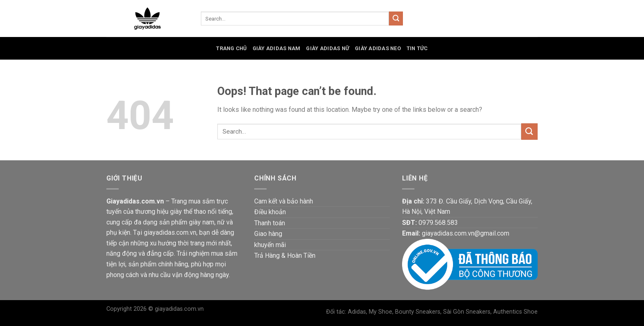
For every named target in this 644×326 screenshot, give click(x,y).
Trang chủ (231, 48)
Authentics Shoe (515, 312)
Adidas (357, 312)
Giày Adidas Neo (378, 48)
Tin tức (417, 48)
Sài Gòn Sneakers (467, 312)
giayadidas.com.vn (179, 309)
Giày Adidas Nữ (328, 48)
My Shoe (381, 312)
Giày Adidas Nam (277, 48)
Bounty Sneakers (418, 312)
